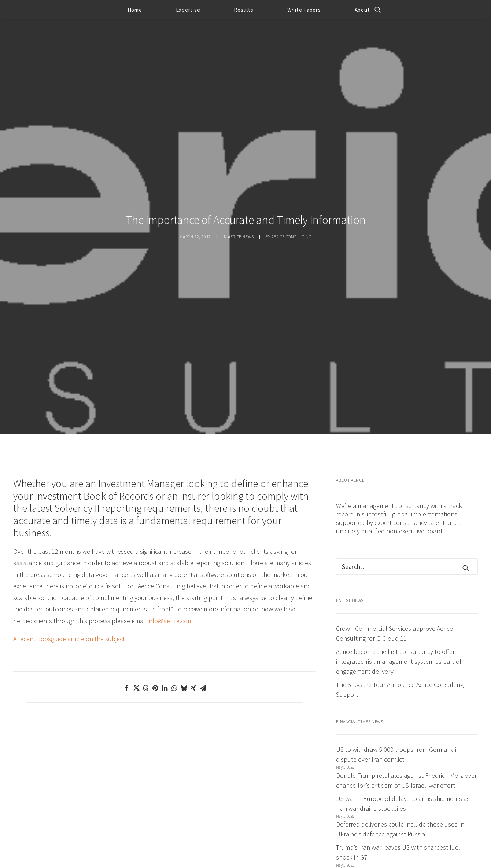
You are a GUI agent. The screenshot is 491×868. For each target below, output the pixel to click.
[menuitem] (135, 10)
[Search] (407, 502)
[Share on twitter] (136, 624)
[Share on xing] (193, 624)
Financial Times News (359, 657)
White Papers (304, 10)
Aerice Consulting (291, 204)
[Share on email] (203, 624)
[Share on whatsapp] (174, 624)
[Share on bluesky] (184, 624)
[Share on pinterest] (155, 624)
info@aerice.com (170, 557)
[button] (378, 10)
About (362, 10)
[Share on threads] (146, 624)
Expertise (188, 10)
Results (243, 10)
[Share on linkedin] (165, 624)
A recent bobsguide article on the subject (69, 575)
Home (135, 10)
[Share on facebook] (127, 624)
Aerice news (241, 204)
